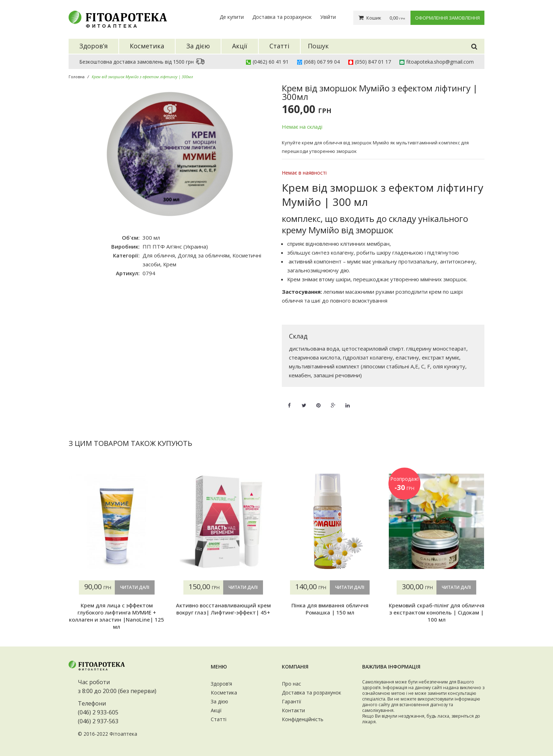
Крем (170, 264)
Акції (216, 710)
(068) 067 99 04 (322, 62)
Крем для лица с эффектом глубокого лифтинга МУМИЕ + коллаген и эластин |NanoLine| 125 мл (117, 616)
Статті (219, 719)
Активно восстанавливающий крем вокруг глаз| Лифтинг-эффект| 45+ (223, 609)
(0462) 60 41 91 (271, 62)
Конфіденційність (303, 719)
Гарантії (292, 701)
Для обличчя (159, 255)
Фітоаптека (123, 734)
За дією (219, 701)
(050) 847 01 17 (373, 62)
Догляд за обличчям (204, 255)
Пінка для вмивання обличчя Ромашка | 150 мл (330, 609)
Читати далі (135, 587)
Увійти (328, 17)
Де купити (232, 17)
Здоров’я (221, 684)
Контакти (293, 710)
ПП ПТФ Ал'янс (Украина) (175, 246)
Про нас (291, 684)
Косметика (224, 693)
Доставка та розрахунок (282, 17)
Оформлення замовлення (447, 18)
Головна (77, 77)
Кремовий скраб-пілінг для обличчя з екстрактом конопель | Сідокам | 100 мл (437, 613)
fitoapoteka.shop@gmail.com (440, 62)
